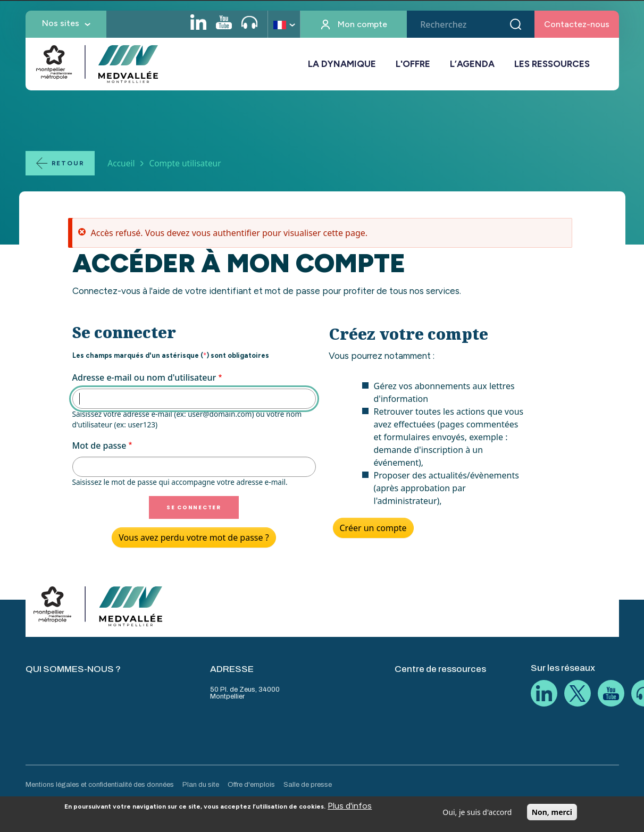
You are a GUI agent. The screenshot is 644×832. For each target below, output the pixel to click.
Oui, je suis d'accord (477, 815)
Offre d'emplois (251, 785)
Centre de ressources (440, 669)
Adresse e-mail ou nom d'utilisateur (144, 377)
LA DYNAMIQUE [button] (342, 64)
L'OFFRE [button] (413, 64)
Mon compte (362, 24)
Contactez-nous (577, 24)
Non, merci (552, 815)
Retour (68, 163)
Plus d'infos (350, 808)
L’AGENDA (472, 64)
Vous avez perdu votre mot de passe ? (194, 537)
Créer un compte (373, 528)
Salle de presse (308, 785)
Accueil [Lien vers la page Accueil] (121, 163)
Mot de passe (99, 446)
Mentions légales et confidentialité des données (100, 785)
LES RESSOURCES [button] (552, 64)
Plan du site (201, 785)
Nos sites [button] (61, 23)
